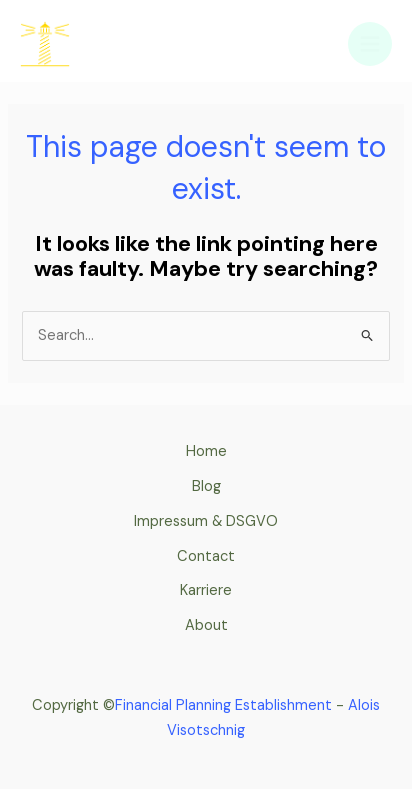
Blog (206, 486)
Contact (206, 556)
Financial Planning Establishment (225, 705)
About (206, 625)
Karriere (206, 590)
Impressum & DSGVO (206, 521)
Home (206, 451)
